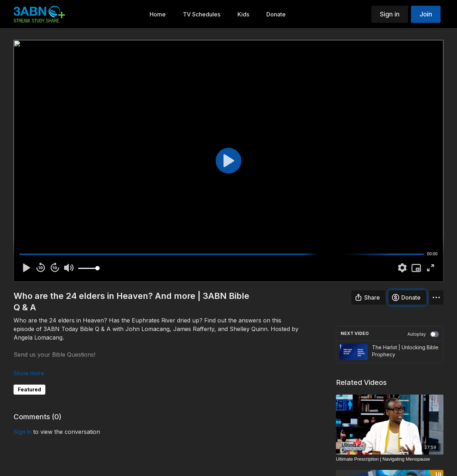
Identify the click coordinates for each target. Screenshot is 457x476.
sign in (22, 432)
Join (426, 14)
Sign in (390, 14)
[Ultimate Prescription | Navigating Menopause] (390, 459)
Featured (29, 389)
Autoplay (423, 334)
